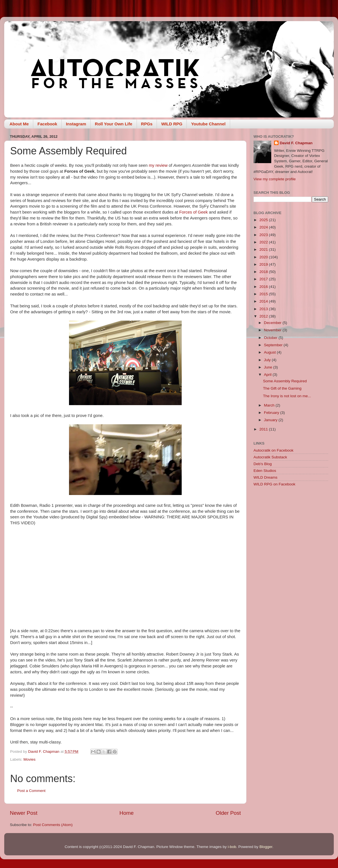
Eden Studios (265, 471)
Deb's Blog (263, 464)
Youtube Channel (208, 124)
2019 (264, 264)
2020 (264, 257)
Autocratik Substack (270, 457)
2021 (264, 249)
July (268, 360)
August (270, 352)
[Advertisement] (291, 531)
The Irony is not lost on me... (287, 396)
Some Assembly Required (285, 381)
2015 (264, 294)
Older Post (228, 813)
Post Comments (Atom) (53, 825)
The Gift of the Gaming (282, 388)
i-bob (232, 847)
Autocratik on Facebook (273, 450)
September (274, 345)
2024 (264, 227)
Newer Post (24, 813)
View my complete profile (275, 179)
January (271, 420)
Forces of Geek (193, 212)
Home (126, 813)
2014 (264, 301)
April (268, 375)
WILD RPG (172, 124)
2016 (264, 287)
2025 (264, 220)
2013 (264, 309)
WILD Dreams (265, 477)
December (273, 323)
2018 (264, 272)
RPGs (147, 124)
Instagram (76, 124)
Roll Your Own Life (114, 124)
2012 (264, 316)
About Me (19, 124)
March (270, 405)
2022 (264, 242)
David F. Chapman (296, 143)
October (271, 338)
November (273, 330)
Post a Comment (31, 791)
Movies (29, 759)
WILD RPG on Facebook (274, 484)
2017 (264, 279)
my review (158, 165)
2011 (264, 429)
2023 (264, 235)
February (272, 413)
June (269, 367)
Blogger (266, 847)
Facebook (47, 124)
